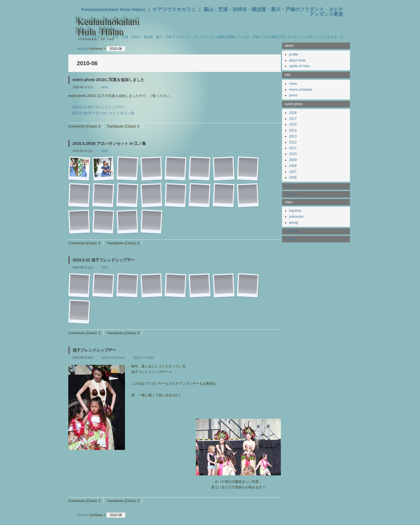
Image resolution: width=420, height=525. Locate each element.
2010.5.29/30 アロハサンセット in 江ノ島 (103, 113)
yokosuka (296, 217)
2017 (293, 119)
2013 (293, 136)
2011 (293, 148)
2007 (293, 172)
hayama (295, 211)
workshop (292, 231)
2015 (293, 124)
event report (117, 358)
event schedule (301, 90)
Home (81, 49)
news (105, 87)
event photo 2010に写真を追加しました (109, 80)
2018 (293, 113)
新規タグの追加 (144, 358)
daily (104, 358)
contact (290, 239)
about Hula (297, 60)
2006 (293, 177)
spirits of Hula (299, 66)
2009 (293, 160)
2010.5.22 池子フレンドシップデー (98, 107)
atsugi (294, 223)
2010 (105, 151)
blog (288, 186)
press (293, 95)
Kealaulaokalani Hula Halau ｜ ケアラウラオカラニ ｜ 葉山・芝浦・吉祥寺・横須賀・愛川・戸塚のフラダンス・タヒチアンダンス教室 (212, 12)
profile (294, 54)
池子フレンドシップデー (94, 350)
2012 (293, 142)
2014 (293, 130)
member (291, 194)
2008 (293, 166)
